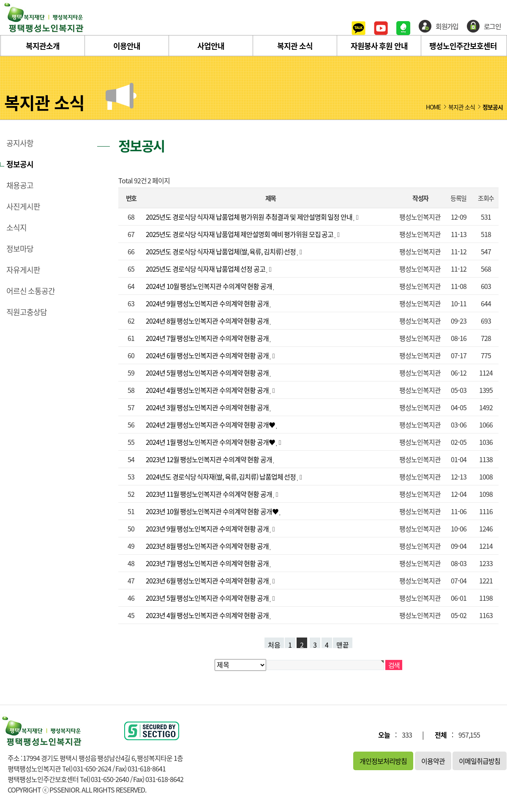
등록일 (458, 198)
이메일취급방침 (480, 761)
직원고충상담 (27, 312)
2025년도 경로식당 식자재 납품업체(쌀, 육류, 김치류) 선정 (221, 251)
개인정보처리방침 (383, 761)
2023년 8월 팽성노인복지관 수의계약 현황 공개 (208, 546)
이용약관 (433, 761)
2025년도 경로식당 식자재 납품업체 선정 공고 (206, 269)
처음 (274, 644)
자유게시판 (23, 270)
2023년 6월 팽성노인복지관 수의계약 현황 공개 (208, 580)
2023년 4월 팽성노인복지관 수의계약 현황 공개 (208, 615)
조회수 (486, 198)
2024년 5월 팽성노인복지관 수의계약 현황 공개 (208, 373)
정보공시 (20, 164)
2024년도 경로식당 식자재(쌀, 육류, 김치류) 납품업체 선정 (221, 477)
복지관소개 (43, 46)
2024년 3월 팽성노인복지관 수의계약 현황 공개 (208, 407)
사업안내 (211, 46)
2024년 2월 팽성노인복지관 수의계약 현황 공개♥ (211, 425)
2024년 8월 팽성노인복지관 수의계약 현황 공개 (208, 321)
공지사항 (20, 143)
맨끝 (343, 644)
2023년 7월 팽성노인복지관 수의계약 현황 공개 (208, 563)
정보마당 (20, 249)
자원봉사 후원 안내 (379, 46)
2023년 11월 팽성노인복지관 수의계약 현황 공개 (209, 494)
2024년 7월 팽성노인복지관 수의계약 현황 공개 (208, 338)
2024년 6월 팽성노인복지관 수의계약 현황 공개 (208, 355)
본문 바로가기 (0, 0)
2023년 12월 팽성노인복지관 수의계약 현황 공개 (209, 459)
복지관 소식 (295, 46)
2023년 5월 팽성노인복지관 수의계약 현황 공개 (208, 598)
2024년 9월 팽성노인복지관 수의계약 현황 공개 (208, 303)
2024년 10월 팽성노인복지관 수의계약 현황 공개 (209, 286)
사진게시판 (23, 207)
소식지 (16, 228)
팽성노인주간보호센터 (463, 46)
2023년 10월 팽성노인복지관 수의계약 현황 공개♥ (213, 511)
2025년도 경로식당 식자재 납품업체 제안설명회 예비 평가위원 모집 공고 (240, 234)
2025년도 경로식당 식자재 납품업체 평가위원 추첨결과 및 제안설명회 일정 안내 (249, 217)
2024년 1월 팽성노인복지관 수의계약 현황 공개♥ (211, 442)
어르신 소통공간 (31, 291)
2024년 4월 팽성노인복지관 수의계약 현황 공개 (208, 390)
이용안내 (127, 46)
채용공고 (20, 185)
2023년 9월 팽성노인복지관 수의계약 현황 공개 (208, 529)
